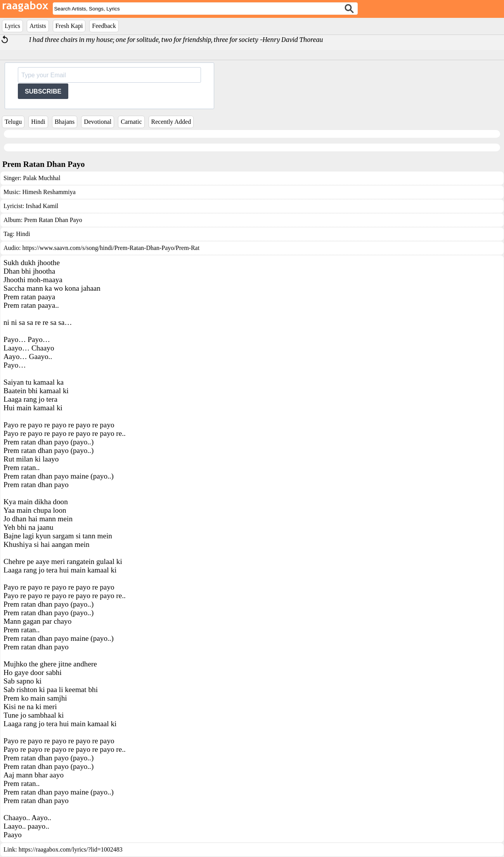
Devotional (98, 122)
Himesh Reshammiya (49, 192)
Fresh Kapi (69, 26)
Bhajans (65, 122)
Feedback (104, 26)
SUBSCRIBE (43, 91)
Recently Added (171, 122)
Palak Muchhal (42, 178)
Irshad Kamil (42, 206)
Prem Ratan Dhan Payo (53, 220)
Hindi (38, 122)
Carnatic (131, 122)
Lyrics (12, 26)
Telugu (13, 122)
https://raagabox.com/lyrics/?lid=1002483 (71, 849)
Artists (38, 26)
